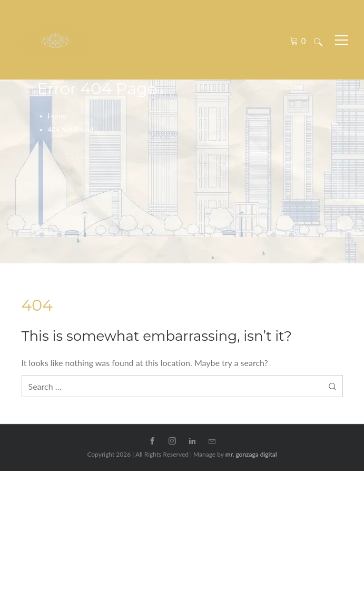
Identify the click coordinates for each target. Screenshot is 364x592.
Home (57, 116)
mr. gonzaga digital (251, 454)
